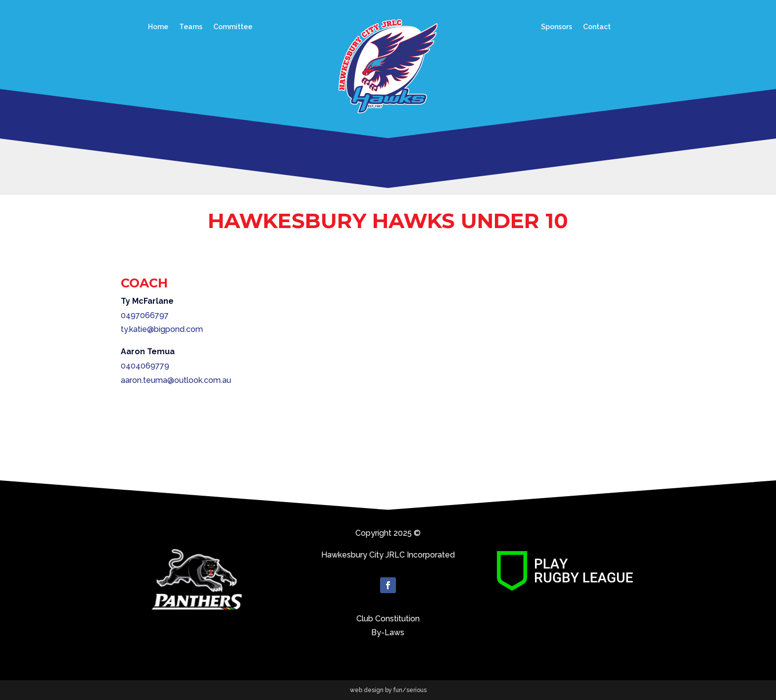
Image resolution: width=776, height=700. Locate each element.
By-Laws (388, 632)
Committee (233, 27)
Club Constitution (388, 619)
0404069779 (145, 366)
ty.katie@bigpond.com (162, 329)
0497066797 (145, 315)
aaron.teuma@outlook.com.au (176, 380)
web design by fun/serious (388, 690)
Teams (191, 27)
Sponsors (557, 27)
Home (158, 27)
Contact (597, 27)
